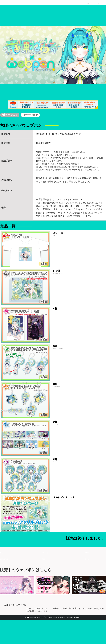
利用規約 (47, 581)
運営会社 (4, 575)
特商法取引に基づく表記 (12, 581)
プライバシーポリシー (53, 575)
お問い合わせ (91, 581)
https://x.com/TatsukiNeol (48, 193)
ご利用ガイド (91, 575)
